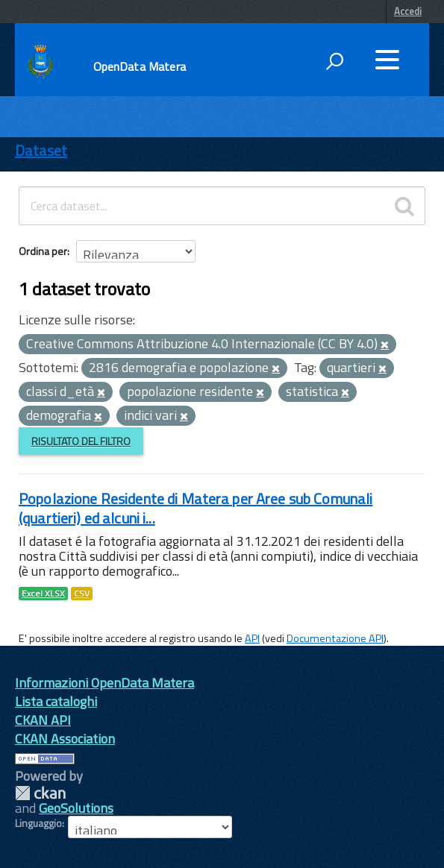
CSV (82, 594)
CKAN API (43, 720)
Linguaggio (38, 823)
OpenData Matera (140, 66)
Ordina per (43, 251)
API (252, 638)
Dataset (41, 150)
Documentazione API (335, 638)
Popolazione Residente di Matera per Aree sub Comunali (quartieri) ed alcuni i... (196, 508)
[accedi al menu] (387, 60)
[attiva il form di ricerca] (334, 61)
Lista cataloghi (56, 701)
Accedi (408, 11)
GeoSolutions (76, 808)
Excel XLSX (43, 594)
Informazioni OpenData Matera (104, 683)
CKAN (40, 793)
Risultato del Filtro (81, 441)
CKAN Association (65, 739)
